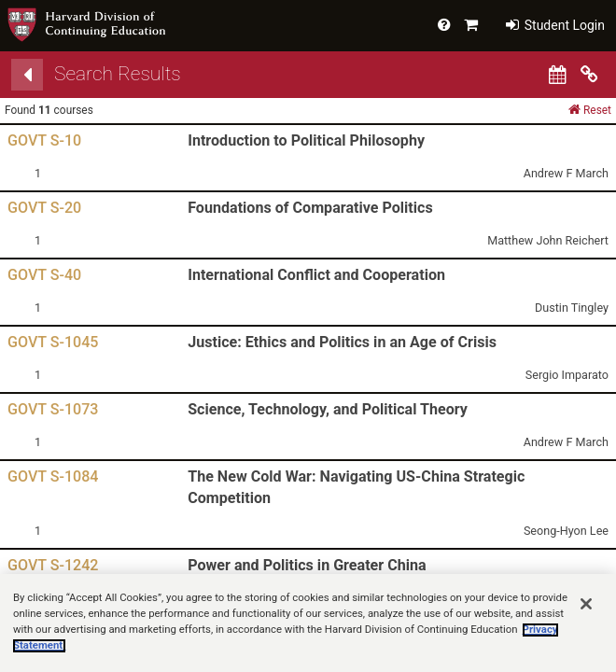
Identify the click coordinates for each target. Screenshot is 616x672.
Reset (590, 110)
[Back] (27, 75)
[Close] (586, 622)
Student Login (555, 25)
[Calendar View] (557, 75)
